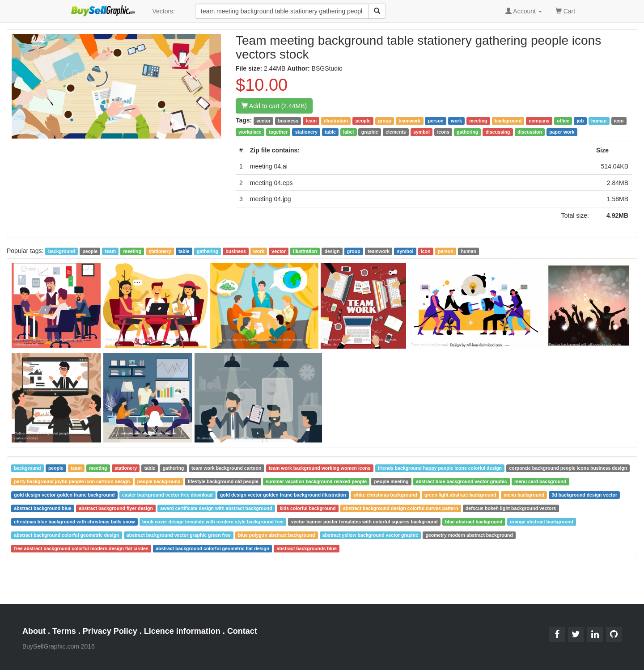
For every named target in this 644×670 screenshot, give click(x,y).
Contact (242, 631)
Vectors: (163, 11)
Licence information (182, 631)
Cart (565, 11)
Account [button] (524, 11)
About (34, 631)
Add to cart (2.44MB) (274, 106)
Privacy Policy (110, 631)
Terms (64, 631)
